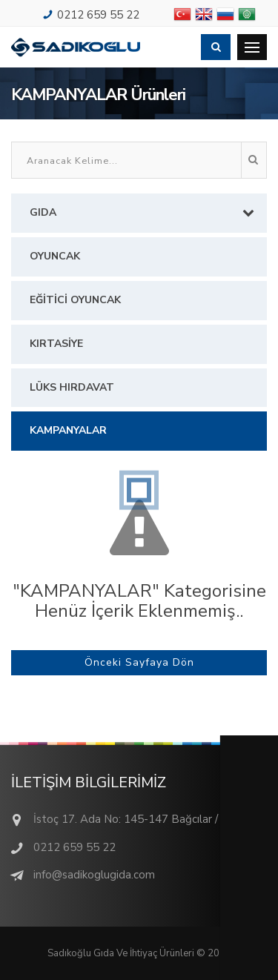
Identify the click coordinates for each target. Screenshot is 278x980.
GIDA (146, 212)
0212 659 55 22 (98, 15)
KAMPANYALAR (68, 430)
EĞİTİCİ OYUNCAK (75, 300)
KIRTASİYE (56, 344)
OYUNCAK (55, 256)
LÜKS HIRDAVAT (72, 387)
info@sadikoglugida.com (94, 875)
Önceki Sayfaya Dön (139, 662)
